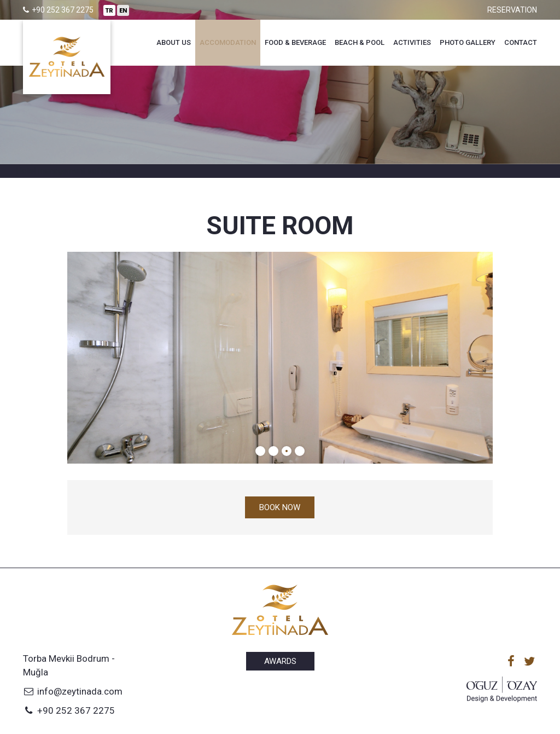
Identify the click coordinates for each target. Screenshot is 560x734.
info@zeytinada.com (73, 691)
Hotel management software (68, 171)
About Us (174, 42)
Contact (521, 42)
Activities (412, 42)
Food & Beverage (295, 42)
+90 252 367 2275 (69, 710)
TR (109, 11)
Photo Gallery (468, 42)
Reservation (512, 10)
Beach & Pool (360, 42)
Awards (280, 661)
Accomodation (228, 42)
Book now (280, 507)
